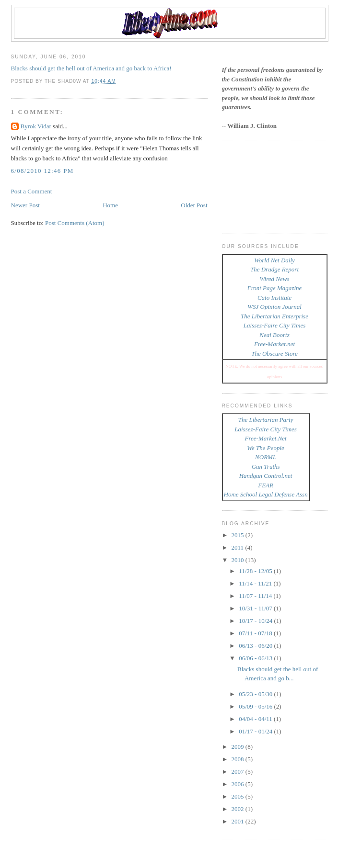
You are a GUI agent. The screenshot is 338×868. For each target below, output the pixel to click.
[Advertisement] (265, 186)
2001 (239, 821)
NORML (266, 457)
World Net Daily (274, 260)
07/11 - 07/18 (256, 633)
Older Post (194, 205)
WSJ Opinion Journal (274, 307)
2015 (239, 535)
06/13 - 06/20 (256, 646)
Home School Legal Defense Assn (266, 494)
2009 (239, 747)
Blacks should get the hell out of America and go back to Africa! (91, 68)
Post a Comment (32, 191)
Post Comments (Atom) (75, 223)
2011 (239, 547)
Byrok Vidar (36, 126)
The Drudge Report (274, 269)
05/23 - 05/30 (256, 694)
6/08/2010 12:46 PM (42, 171)
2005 (239, 796)
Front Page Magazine (275, 288)
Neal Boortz (274, 335)
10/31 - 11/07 (256, 608)
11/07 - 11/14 (256, 596)
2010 (239, 560)
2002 (239, 809)
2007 (239, 772)
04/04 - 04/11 (256, 719)
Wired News (275, 279)
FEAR (266, 485)
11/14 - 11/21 (256, 583)
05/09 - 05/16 (256, 706)
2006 (239, 784)
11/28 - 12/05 (256, 571)
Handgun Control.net (266, 476)
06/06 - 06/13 (256, 658)
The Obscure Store (274, 354)
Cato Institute (274, 298)
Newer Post (25, 205)
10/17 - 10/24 (256, 621)
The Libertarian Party (266, 420)
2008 (239, 759)
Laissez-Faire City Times (275, 325)
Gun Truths (266, 467)
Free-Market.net (274, 344)
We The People (266, 448)
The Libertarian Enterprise (274, 316)
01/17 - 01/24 (256, 731)
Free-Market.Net (266, 438)
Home (110, 205)
